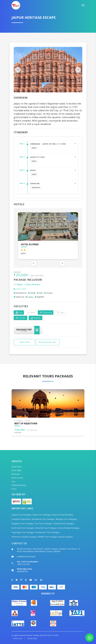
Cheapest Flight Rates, (21, 519)
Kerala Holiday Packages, (69, 528)
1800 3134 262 (23, 564)
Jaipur (51, 173)
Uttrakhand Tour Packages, (43, 519)
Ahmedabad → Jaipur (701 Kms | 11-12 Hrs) (51, 147)
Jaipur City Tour (51, 160)
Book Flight (16, 470)
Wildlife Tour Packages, (48, 537)
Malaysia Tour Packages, (67, 519)
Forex (14, 489)
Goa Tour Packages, (44, 524)
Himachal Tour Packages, (46, 528)
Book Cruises (17, 478)
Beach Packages (66, 537)
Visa (13, 482)
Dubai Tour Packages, (42, 515)
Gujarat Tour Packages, (22, 515)
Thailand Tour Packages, (64, 524)
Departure (51, 186)
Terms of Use (18, 638)
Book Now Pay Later (48, 342)
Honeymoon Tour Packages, (48, 532)
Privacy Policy (32, 638)
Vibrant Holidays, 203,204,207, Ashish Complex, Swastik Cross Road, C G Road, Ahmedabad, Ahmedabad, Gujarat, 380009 (49, 550)
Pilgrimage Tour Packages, (23, 532)
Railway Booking (19, 485)
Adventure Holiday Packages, (24, 537)
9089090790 (22, 571)
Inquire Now (24, 342)
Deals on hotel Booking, (63, 515)
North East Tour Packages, (23, 528)
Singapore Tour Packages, (23, 524)
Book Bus (16, 474)
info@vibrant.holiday (26, 557)
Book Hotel (16, 467)
